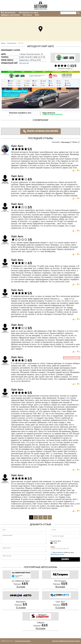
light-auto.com (24, 63)
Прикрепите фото (56, 541)
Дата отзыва (65, 142)
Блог (37, 15)
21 (72, 69)
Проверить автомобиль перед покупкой (40, 131)
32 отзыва (21, 587)
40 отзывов (40, 628)
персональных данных (57, 554)
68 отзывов (60, 587)
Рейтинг (75, 142)
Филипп (5, 242)
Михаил (5, 266)
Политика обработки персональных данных (66, 641)
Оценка (53, 547)
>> (50, 517)
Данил (5, 210)
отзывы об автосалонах (23, 641)
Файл (55, 543)
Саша (5, 296)
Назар (5, 331)
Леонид (5, 363)
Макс (5, 153)
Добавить (65, 559)
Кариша (5, 481)
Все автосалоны (8, 13)
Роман (5, 396)
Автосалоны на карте (28, 13)
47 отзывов (21, 608)
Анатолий (5, 182)
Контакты (27, 15)
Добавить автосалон (10, 15)
